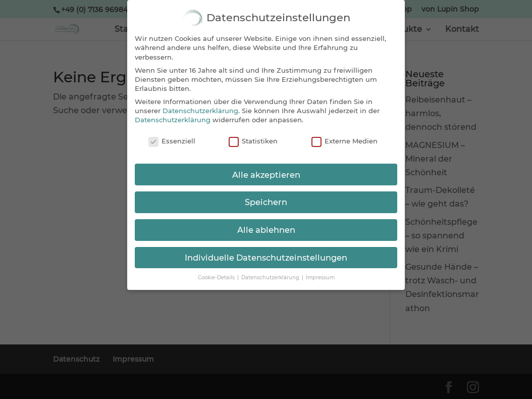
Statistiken (253, 141)
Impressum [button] (320, 278)
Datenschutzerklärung (200, 111)
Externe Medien (344, 141)
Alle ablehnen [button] (266, 230)
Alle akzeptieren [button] (266, 175)
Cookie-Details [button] (217, 278)
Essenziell (172, 141)
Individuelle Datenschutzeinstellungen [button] (266, 258)
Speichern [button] (266, 202)
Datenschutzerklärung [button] (271, 278)
